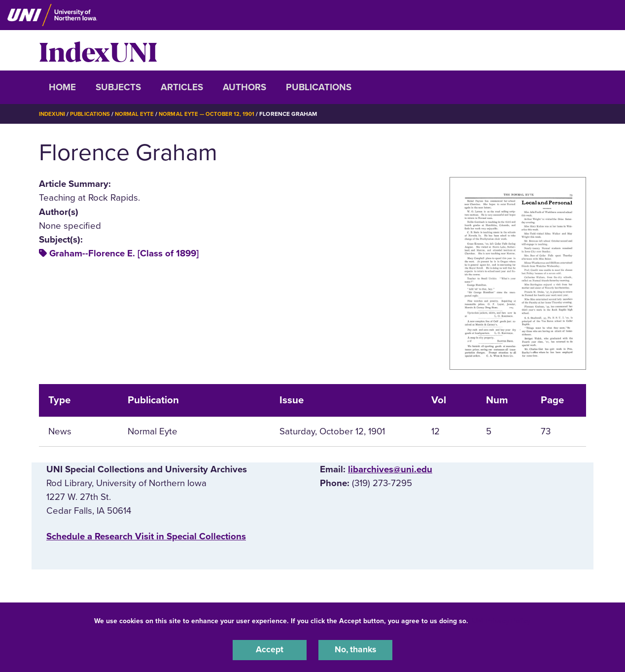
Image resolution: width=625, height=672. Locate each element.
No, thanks (355, 649)
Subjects (118, 87)
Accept (270, 649)
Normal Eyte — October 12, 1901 (213, 114)
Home (62, 87)
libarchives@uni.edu (390, 469)
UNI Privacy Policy (501, 619)
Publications (319, 87)
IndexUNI (98, 50)
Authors (244, 87)
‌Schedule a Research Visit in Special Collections (146, 536)
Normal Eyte (139, 114)
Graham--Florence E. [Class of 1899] (124, 253)
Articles (182, 87)
